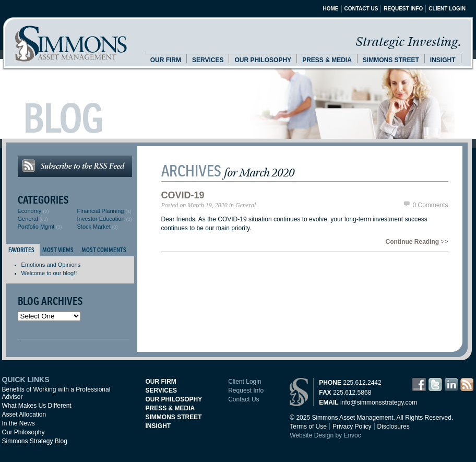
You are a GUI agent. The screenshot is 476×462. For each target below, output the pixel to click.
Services (208, 60)
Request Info (403, 9)
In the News (19, 423)
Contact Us (361, 9)
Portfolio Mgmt (36, 227)
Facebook (419, 384)
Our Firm (166, 60)
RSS (467, 384)
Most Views (58, 250)
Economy (30, 211)
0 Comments (430, 205)
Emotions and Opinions (51, 265)
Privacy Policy (352, 427)
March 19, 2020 (207, 205)
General (28, 219)
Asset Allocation (24, 414)
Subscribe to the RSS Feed (75, 166)
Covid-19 (183, 195)
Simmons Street (391, 60)
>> (416, 242)
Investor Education (101, 219)
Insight (443, 60)
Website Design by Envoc (325, 435)
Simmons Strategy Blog (35, 441)
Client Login (447, 9)
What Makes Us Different (37, 406)
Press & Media (327, 60)
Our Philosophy (263, 60)
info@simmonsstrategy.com (379, 402)
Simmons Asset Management (71, 44)
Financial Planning (101, 211)
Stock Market (94, 227)
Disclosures (394, 427)
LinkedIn (451, 384)
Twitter (435, 384)
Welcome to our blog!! (49, 273)
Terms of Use (308, 427)
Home (331, 9)
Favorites (21, 250)
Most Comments (104, 250)
